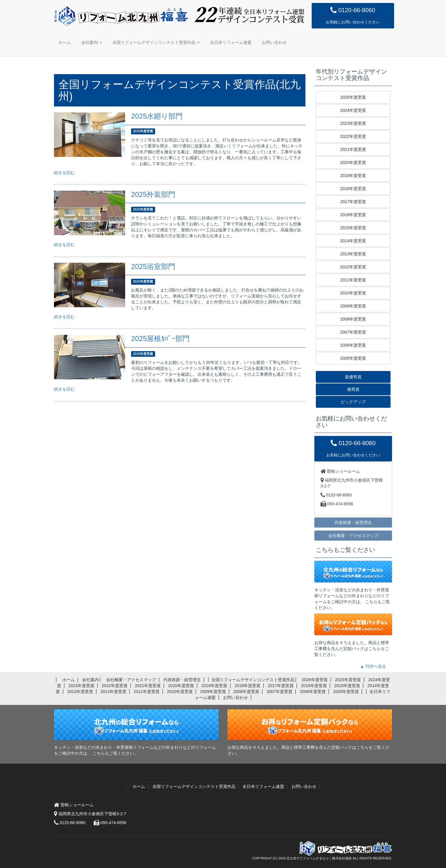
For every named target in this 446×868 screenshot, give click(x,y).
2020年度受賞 (353, 163)
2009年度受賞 (353, 306)
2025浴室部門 (153, 266)
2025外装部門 (153, 194)
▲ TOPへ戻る (373, 666)
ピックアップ (353, 402)
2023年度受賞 (353, 123)
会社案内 (92, 42)
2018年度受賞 (353, 189)
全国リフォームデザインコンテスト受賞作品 (156, 42)
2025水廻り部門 (157, 116)
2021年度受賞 (353, 149)
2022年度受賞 (353, 136)
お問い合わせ (274, 42)
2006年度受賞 (353, 345)
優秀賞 (353, 389)
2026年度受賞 (315, 680)
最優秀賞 (353, 377)
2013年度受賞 (353, 254)
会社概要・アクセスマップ (353, 535)
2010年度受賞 (353, 293)
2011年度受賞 (353, 280)
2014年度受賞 (353, 241)
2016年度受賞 (353, 215)
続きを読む (64, 173)
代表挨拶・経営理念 (353, 522)
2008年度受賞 (353, 319)
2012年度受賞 (353, 267)
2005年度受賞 (353, 358)
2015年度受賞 (353, 228)
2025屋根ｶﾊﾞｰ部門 (160, 339)
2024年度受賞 (353, 110)
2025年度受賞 (353, 97)
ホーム (65, 42)
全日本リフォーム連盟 (231, 42)
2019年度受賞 (353, 176)
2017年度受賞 (353, 202)
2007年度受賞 (353, 332)
